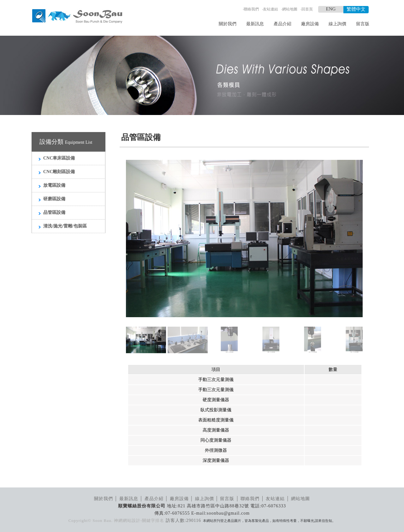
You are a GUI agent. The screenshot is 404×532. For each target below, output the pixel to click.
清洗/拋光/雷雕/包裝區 (65, 226)
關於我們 (228, 24)
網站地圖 (290, 9)
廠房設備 (310, 24)
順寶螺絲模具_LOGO (77, 16)
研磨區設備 (54, 199)
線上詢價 (337, 24)
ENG (331, 9)
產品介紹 (282, 24)
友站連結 (270, 9)
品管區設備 (54, 212)
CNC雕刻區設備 (59, 172)
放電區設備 (54, 185)
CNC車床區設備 (59, 158)
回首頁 (307, 9)
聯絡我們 (251, 9)
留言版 (363, 24)
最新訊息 (255, 24)
